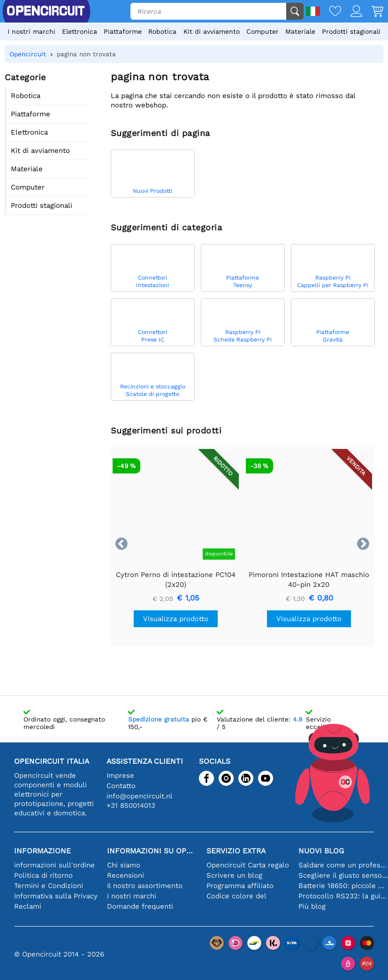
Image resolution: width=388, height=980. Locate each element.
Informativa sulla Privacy (56, 896)
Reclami (28, 906)
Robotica (162, 31)
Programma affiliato (240, 886)
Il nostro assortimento (145, 886)
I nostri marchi (31, 31)
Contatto (121, 786)
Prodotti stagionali (351, 31)
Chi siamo (124, 865)
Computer (262, 31)
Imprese (120, 775)
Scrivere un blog (234, 875)
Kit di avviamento (212, 31)
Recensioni (126, 875)
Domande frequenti (140, 906)
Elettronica (80, 31)
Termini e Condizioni (49, 886)
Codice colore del (236, 896)
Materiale (300, 31)
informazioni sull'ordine (54, 865)
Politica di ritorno (43, 875)
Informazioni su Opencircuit (152, 851)
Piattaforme (123, 31)
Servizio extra (236, 851)
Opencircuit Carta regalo (248, 865)
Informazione (42, 851)
